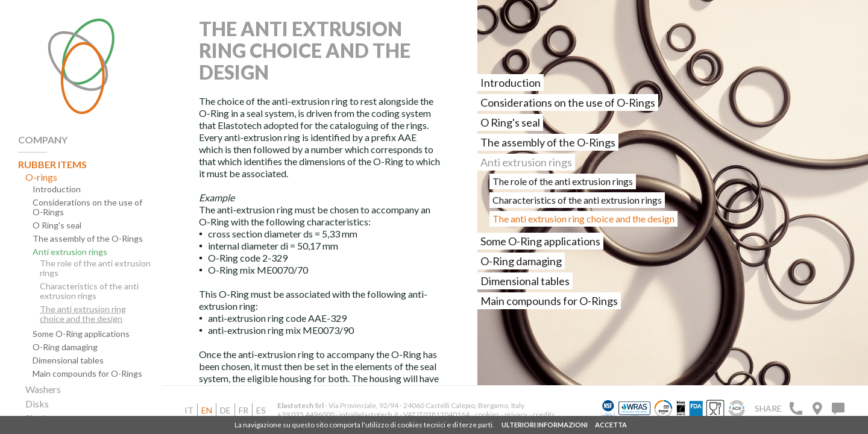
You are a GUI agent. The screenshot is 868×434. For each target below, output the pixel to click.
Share (768, 408)
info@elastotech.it (369, 414)
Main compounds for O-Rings (87, 374)
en (207, 410)
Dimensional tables (68, 360)
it (189, 410)
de (225, 410)
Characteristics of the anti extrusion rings (89, 291)
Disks (37, 404)
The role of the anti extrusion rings (95, 268)
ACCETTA (611, 425)
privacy (517, 414)
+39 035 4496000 (306, 414)
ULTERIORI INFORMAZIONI (545, 425)
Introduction (57, 189)
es (261, 410)
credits (544, 414)
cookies (487, 414)
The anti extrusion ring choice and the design (83, 314)
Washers (43, 389)
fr (244, 410)
